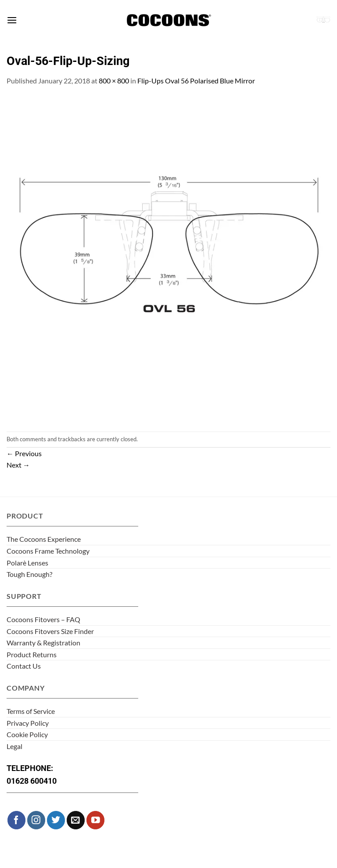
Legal (14, 746)
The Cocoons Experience (44, 539)
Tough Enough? (29, 574)
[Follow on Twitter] (56, 820)
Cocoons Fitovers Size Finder (50, 631)
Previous (24, 453)
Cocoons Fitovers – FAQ (43, 619)
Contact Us (24, 666)
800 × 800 (114, 81)
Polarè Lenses (27, 563)
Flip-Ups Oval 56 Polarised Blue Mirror (196, 81)
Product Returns (32, 654)
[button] (12, 20)
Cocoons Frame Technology (48, 551)
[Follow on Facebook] (16, 820)
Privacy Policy (28, 723)
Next (18, 465)
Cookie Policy (27, 734)
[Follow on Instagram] (36, 820)
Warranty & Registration (43, 643)
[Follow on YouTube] (95, 820)
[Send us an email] (76, 820)
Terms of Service (31, 711)
